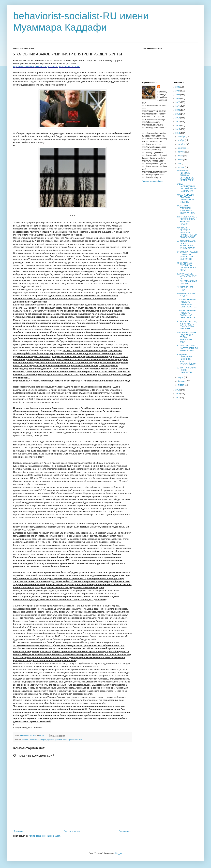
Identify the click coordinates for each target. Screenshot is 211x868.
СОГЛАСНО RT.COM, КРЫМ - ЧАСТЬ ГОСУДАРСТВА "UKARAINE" (187, 325)
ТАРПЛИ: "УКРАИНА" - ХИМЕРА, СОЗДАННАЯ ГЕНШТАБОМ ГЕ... (187, 303)
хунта (65, 740)
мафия (43, 740)
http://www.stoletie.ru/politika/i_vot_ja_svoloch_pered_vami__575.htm (47, 67)
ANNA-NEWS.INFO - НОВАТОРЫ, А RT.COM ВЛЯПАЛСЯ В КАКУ (187, 337)
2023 (178, 99)
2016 (178, 126)
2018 (178, 118)
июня (180, 160)
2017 (178, 122)
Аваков (25, 740)
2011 (178, 398)
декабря (182, 137)
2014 (178, 133)
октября (182, 144)
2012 (178, 394)
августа (181, 152)
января (181, 385)
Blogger (118, 853)
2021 (178, 106)
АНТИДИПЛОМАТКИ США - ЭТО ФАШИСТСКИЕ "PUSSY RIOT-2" (187, 245)
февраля (182, 381)
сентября (182, 148)
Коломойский (34, 740)
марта (181, 377)
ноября (181, 140)
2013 (178, 390)
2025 (178, 91)
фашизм (58, 740)
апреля (181, 167)
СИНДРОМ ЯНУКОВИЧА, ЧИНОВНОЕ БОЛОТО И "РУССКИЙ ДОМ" (186, 359)
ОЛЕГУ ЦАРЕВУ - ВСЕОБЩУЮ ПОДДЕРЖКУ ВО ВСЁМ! (186, 267)
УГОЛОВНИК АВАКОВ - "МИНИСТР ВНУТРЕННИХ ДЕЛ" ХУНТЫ (187, 256)
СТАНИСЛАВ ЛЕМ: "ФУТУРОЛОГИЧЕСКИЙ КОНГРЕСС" (187, 348)
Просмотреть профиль (152, 181)
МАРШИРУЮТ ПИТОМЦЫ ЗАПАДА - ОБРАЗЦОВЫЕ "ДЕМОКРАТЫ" (185, 175)
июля (180, 156)
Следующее (20, 831)
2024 (178, 95)
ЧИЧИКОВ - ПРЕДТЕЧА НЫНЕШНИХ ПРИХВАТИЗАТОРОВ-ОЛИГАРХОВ (187, 233)
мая (180, 164)
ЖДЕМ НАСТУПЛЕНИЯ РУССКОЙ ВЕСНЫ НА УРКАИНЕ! (187, 187)
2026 (178, 87)
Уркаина (51, 740)
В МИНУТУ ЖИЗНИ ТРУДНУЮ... (186, 295)
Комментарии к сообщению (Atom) (45, 836)
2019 (178, 114)
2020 (178, 110)
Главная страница (72, 831)
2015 (178, 129)
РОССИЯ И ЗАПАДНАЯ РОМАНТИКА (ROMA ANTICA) (186, 209)
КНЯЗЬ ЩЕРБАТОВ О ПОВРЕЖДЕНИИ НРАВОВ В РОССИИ (187, 220)
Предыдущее (125, 831)
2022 (178, 102)
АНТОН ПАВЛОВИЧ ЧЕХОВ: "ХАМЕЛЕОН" (186, 370)
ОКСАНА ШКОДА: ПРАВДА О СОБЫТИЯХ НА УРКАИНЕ (186, 198)
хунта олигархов (75, 740)
